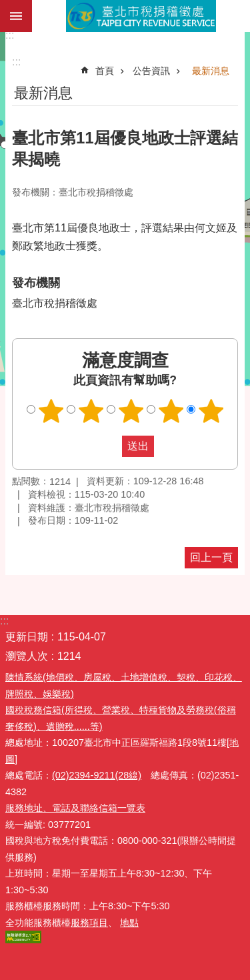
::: (10, 35)
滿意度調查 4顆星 (171, 411)
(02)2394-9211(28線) (97, 775)
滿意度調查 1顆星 (51, 411)
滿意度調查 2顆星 (91, 411)
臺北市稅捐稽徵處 (141, 16)
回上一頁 (211, 557)
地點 (129, 923)
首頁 (105, 71)
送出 (109, 446)
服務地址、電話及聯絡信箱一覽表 (75, 808)
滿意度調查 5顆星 (211, 411)
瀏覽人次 (27, 656)
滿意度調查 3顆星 (131, 411)
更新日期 (27, 637)
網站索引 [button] (16, 16)
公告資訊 (151, 71)
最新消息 (211, 71)
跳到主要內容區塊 (7, 7)
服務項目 (89, 923)
